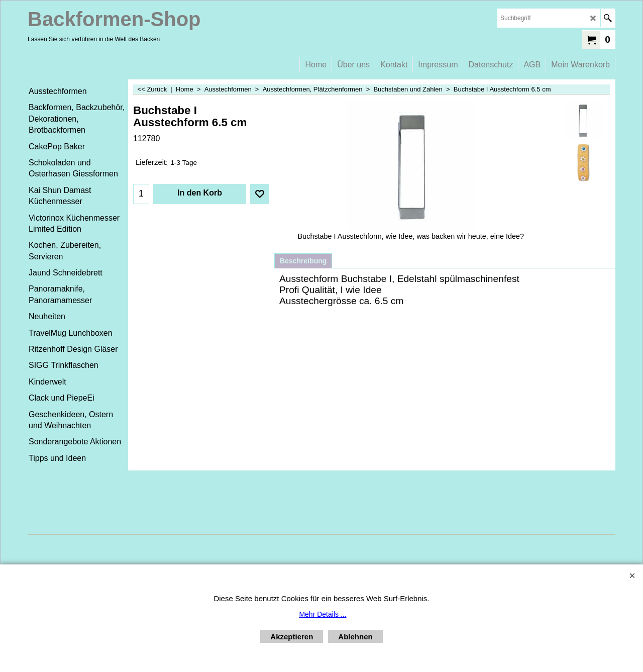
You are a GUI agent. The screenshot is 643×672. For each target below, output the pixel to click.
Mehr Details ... (323, 614)
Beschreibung (303, 261)
